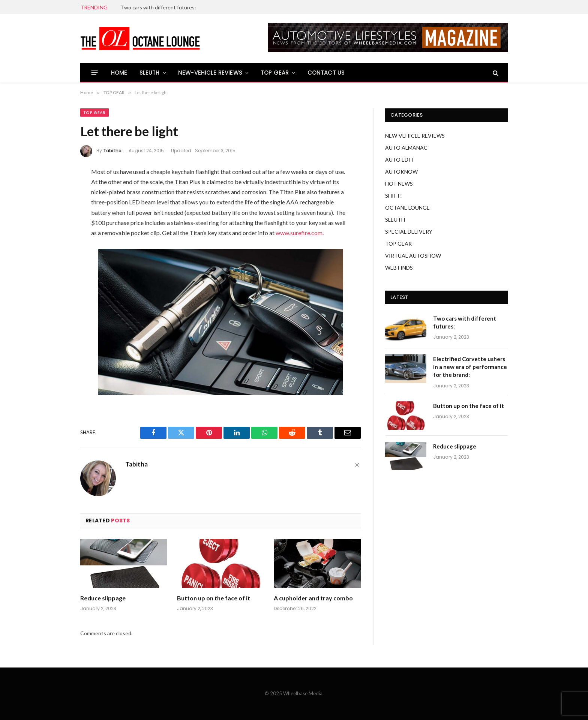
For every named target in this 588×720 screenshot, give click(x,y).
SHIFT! (394, 196)
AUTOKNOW (401, 172)
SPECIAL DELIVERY (409, 232)
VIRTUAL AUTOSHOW (413, 256)
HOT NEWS (399, 184)
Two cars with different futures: (158, 7)
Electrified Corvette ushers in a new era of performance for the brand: (470, 367)
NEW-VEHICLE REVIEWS (210, 73)
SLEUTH (150, 73)
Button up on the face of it (214, 598)
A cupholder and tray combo (313, 598)
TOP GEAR (275, 73)
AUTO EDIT (400, 160)
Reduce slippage (103, 598)
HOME (119, 73)
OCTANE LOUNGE (407, 208)
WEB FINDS (399, 268)
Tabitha (112, 151)
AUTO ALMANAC (406, 148)
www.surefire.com (299, 233)
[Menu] (95, 73)
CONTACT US (326, 73)
